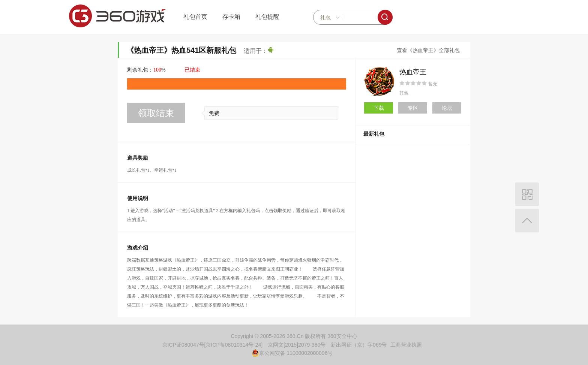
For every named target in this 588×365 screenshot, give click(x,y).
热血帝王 (413, 72)
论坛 (447, 108)
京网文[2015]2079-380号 (297, 345)
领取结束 (156, 113)
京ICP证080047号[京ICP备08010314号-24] (213, 345)
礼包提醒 (267, 17)
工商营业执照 (406, 345)
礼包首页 (195, 17)
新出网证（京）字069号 (359, 345)
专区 (413, 108)
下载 (379, 108)
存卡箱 (231, 17)
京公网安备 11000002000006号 (292, 353)
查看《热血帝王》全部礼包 (428, 50)
